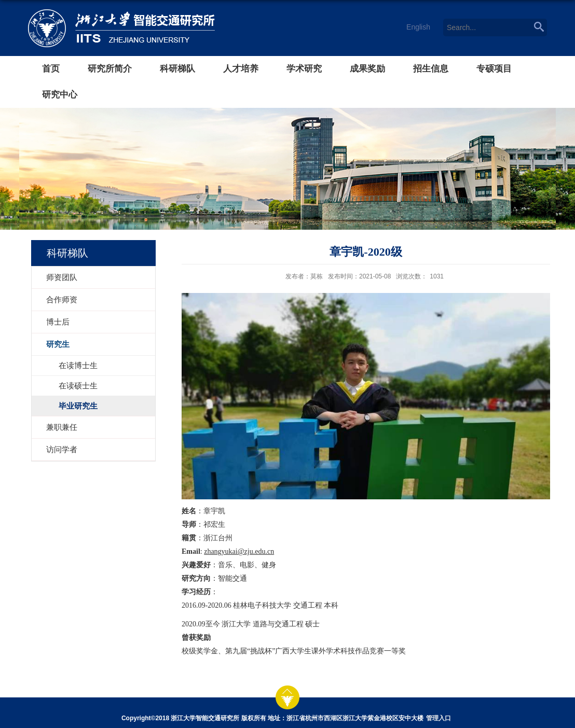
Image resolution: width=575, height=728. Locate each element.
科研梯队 (177, 69)
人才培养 (241, 69)
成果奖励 (367, 69)
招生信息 (431, 69)
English (418, 27)
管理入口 (439, 718)
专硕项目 (494, 69)
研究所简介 (110, 69)
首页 (51, 69)
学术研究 (304, 69)
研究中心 (60, 95)
